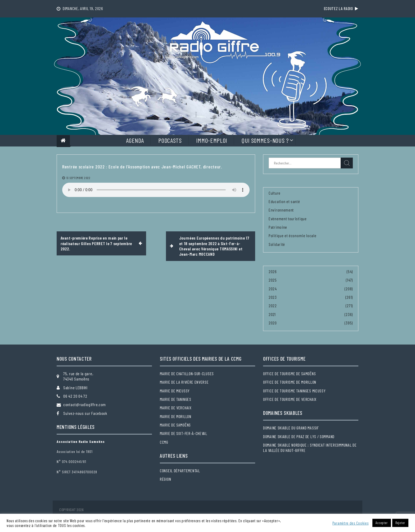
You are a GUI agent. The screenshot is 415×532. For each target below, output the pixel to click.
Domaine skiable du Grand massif (291, 428)
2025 (273, 280)
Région (165, 479)
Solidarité (277, 244)
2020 (273, 323)
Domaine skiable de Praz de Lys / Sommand (299, 436)
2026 (273, 271)
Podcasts (170, 140)
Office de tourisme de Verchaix (290, 399)
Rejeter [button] (400, 523)
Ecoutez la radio (341, 8)
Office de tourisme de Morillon (290, 382)
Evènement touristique (288, 219)
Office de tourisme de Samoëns (289, 373)
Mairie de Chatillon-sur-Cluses (187, 373)
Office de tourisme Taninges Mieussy (294, 391)
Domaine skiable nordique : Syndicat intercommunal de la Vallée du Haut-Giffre (310, 448)
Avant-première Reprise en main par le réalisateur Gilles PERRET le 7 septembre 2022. (96, 243)
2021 (272, 314)
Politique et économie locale (293, 235)
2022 (273, 306)
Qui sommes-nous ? (265, 140)
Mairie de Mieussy (175, 391)
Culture (275, 193)
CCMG (164, 442)
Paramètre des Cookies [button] (351, 523)
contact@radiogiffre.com (85, 404)
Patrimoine (278, 227)
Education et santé (284, 201)
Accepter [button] (382, 523)
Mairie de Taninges (176, 399)
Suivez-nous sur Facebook (85, 413)
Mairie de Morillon (176, 416)
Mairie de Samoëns (175, 425)
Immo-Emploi (212, 140)
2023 (273, 297)
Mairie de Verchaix (176, 408)
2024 (273, 289)
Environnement (281, 210)
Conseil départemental (180, 471)
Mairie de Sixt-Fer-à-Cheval (184, 433)
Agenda (135, 140)
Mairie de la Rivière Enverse (184, 382)
